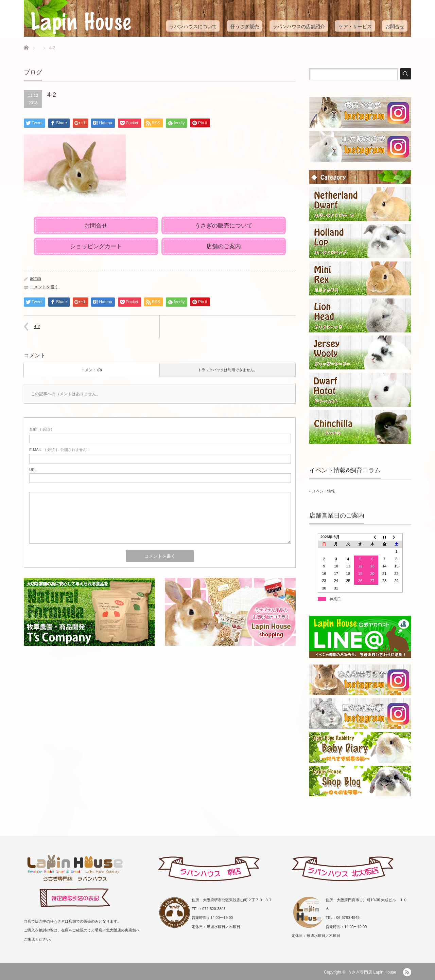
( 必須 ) (41, 429)
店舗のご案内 (224, 246)
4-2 (37, 327)
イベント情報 (324, 491)
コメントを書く (44, 287)
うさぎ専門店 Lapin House (372, 972)
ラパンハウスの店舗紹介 (299, 26)
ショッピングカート (96, 246)
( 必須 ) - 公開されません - (59, 450)
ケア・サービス (355, 26)
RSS (407, 972)
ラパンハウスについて (193, 26)
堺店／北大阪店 (108, 930)
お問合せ (395, 26)
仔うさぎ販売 (245, 26)
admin (36, 278)
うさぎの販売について (224, 226)
